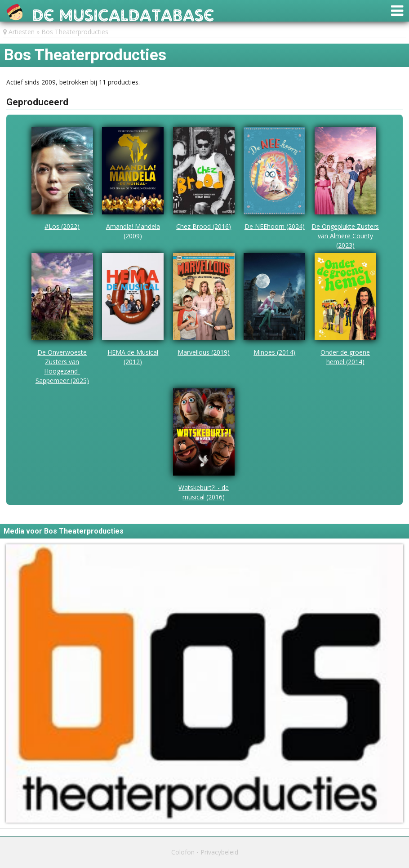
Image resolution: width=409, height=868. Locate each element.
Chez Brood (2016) (204, 226)
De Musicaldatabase (123, 13)
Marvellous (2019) (204, 352)
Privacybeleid (219, 852)
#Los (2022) (62, 226)
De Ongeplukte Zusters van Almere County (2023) (345, 236)
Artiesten (22, 32)
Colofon (183, 852)
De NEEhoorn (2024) (275, 226)
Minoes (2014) (274, 352)
